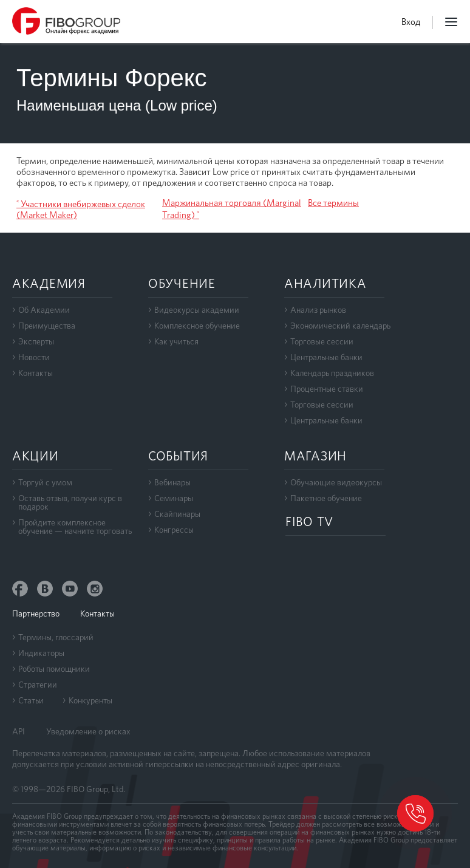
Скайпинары (177, 514)
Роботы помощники (54, 669)
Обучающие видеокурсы (336, 482)
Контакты (36, 373)
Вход (411, 22)
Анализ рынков (318, 310)
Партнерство (36, 613)
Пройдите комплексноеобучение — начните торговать (75, 527)
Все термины (333, 203)
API (19, 731)
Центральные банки (326, 357)
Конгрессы (174, 530)
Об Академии (44, 310)
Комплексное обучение (197, 326)
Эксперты (36, 341)
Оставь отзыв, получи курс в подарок (70, 502)
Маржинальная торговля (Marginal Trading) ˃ (232, 209)
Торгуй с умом (45, 482)
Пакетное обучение (326, 498)
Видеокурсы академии (197, 310)
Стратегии (38, 685)
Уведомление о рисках (88, 731)
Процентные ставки (327, 389)
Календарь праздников (332, 373)
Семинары (174, 498)
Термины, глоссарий (56, 637)
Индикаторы (41, 653)
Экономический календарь (340, 326)
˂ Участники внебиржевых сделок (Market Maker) (81, 210)
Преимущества (47, 326)
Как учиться (176, 341)
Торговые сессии (322, 341)
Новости (34, 357)
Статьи (31, 700)
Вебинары (172, 482)
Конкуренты (90, 700)
